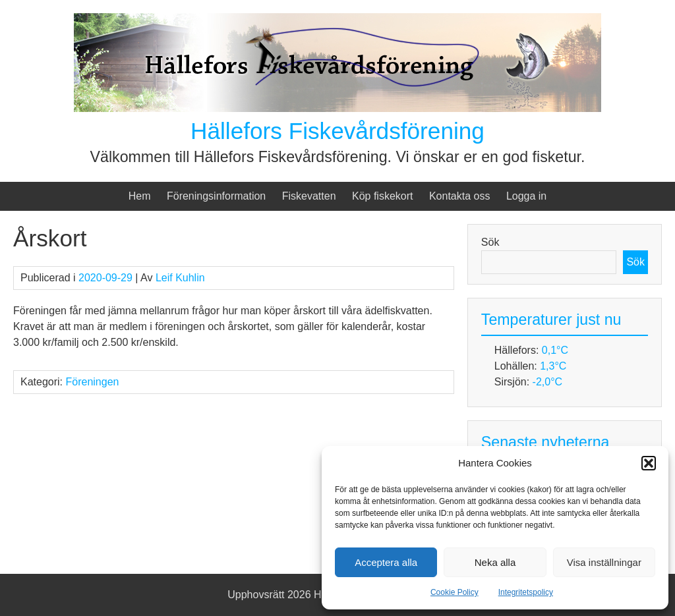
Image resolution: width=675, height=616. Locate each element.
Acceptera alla (386, 562)
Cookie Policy (455, 592)
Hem (140, 196)
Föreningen (92, 382)
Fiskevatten (309, 196)
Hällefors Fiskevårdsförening (337, 131)
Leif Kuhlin (180, 278)
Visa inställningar (604, 562)
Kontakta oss (460, 196)
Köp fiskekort (382, 196)
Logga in (526, 196)
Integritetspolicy (526, 592)
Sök (490, 242)
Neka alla (495, 562)
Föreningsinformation (216, 196)
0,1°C (555, 350)
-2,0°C (548, 382)
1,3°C (553, 366)
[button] (649, 463)
